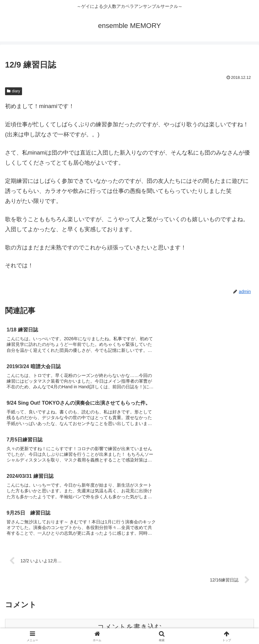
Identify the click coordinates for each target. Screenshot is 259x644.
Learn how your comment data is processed (160, 546)
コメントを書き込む (129, 525)
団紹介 (45, 614)
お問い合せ (130, 624)
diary (14, 91)
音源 (214, 614)
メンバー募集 (130, 614)
